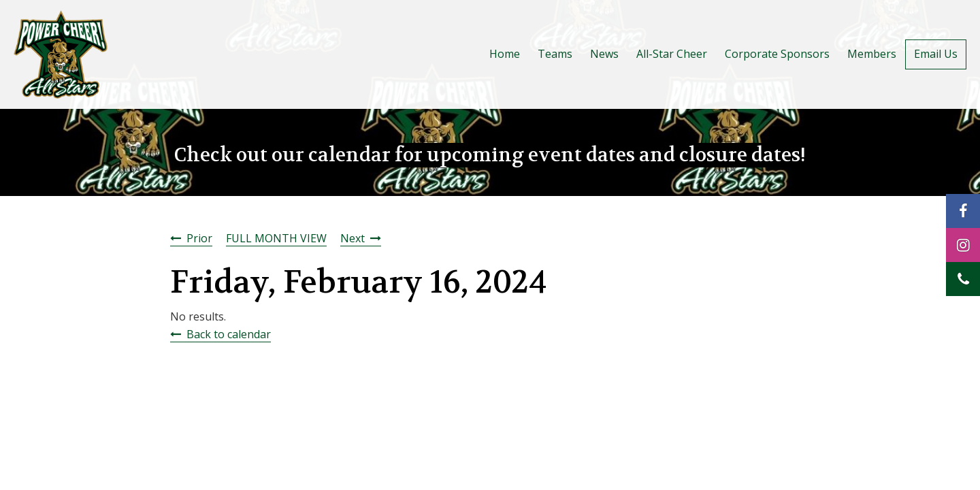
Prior (199, 238)
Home (505, 54)
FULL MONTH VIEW (276, 238)
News (604, 54)
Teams (555, 54)
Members (872, 54)
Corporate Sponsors (777, 54)
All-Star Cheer (672, 54)
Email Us (936, 54)
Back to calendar (229, 334)
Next (353, 238)
